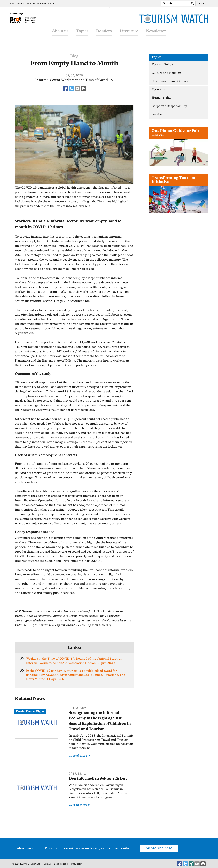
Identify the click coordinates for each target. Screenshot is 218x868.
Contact (47, 863)
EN (201, 3)
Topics (82, 31)
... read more (78, 755)
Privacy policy (76, 863)
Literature (129, 31)
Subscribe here (159, 847)
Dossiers (104, 31)
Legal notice (60, 863)
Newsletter (156, 31)
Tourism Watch (17, 3)
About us (60, 31)
